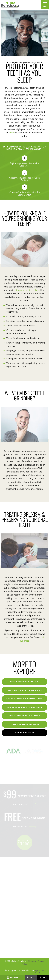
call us (12, 133)
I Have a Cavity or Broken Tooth (24, 699)
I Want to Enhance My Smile (24, 716)
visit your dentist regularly (26, 290)
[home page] (20, 5)
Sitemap (32, 961)
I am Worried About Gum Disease (24, 690)
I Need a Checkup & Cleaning (25, 682)
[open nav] (45, 5)
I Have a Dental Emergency (24, 724)
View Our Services (25, 733)
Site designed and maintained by (23, 970)
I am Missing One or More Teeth (24, 707)
